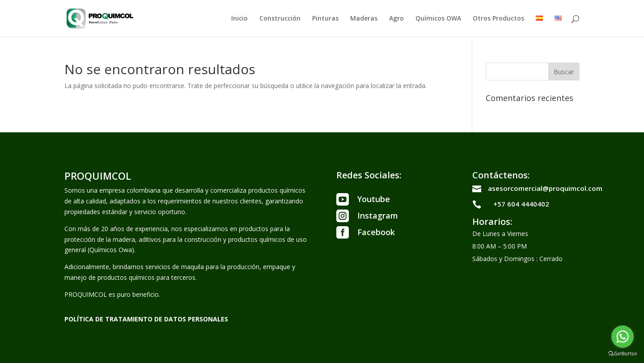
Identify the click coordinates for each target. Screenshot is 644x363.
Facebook (376, 232)
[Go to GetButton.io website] (623, 354)
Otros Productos (498, 19)
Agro (396, 19)
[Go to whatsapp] (623, 337)
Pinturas (325, 19)
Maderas (364, 19)
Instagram (378, 215)
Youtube (374, 199)
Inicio (239, 19)
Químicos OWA (438, 19)
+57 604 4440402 (521, 204)
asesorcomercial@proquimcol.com (545, 188)
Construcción (280, 19)
